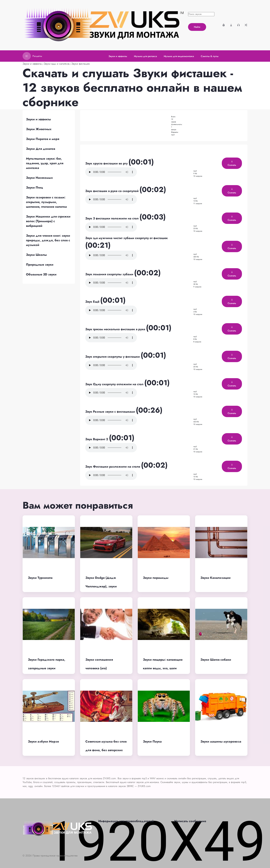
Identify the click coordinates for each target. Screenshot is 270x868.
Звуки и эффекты (32, 64)
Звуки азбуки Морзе (43, 741)
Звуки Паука (152, 741)
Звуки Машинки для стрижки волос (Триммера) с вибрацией (48, 221)
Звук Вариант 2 (97, 439)
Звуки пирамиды (156, 578)
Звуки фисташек (81, 64)
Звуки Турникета (40, 578)
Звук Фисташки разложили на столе (113, 467)
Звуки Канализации (216, 578)
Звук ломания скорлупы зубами (110, 274)
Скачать (232, 163)
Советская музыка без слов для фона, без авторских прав (106, 750)
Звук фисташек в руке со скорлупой (112, 191)
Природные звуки (40, 265)
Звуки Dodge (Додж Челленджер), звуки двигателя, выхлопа (101, 586)
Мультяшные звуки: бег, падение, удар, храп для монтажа (45, 163)
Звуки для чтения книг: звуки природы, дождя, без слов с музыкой (48, 240)
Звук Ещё (93, 302)
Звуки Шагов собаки (216, 660)
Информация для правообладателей (126, 821)
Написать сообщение (190, 821)
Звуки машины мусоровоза (221, 741)
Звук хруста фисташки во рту (107, 163)
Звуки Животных (39, 129)
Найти (197, 27)
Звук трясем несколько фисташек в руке (116, 329)
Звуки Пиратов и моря (43, 139)
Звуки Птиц (34, 188)
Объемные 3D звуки (41, 274)
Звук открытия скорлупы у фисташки (113, 357)
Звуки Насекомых (39, 178)
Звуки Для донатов (41, 149)
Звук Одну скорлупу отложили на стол (115, 384)
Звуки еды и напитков (57, 64)
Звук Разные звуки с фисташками (111, 412)
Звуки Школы (36, 255)
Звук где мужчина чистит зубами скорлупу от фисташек (126, 238)
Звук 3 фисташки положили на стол (112, 218)
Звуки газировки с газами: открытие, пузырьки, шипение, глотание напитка (46, 202)
